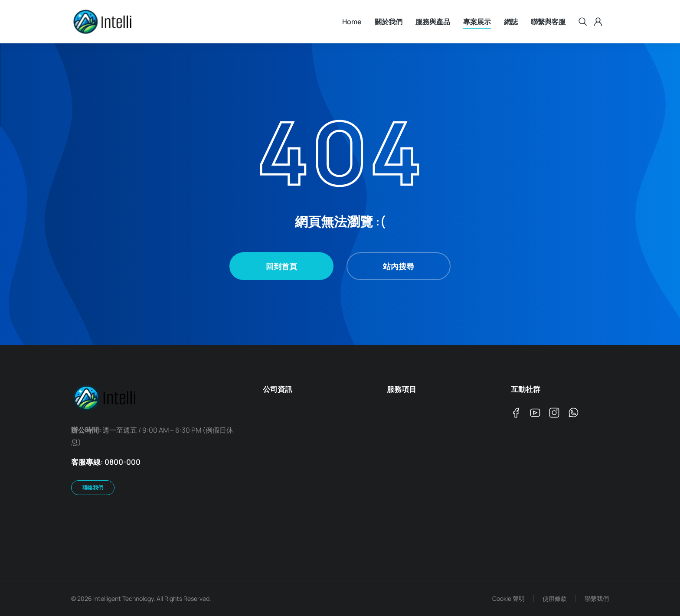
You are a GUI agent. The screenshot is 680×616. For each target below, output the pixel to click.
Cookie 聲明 (508, 598)
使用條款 (555, 598)
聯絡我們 (93, 487)
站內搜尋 (399, 266)
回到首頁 (281, 266)
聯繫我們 (597, 598)
